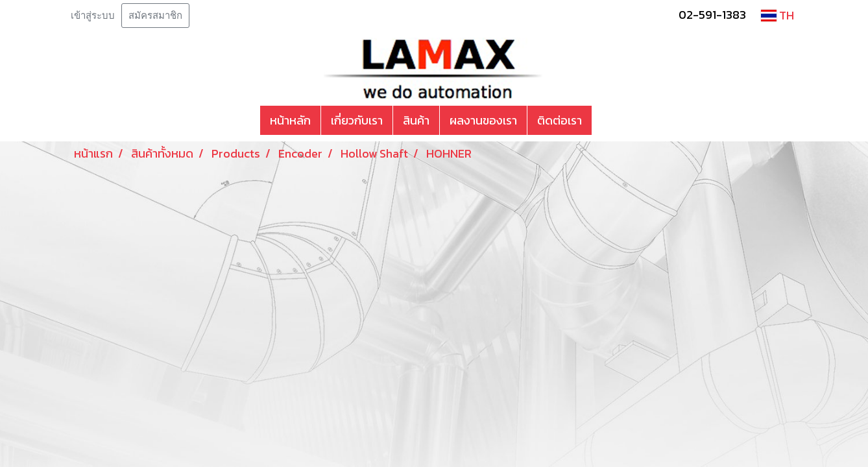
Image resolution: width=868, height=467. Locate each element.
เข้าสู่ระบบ (93, 16)
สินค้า (416, 120)
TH (778, 15)
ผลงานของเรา (483, 120)
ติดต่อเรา (560, 120)
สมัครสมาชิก (155, 16)
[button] (603, 121)
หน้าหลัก (290, 120)
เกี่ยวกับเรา (357, 120)
